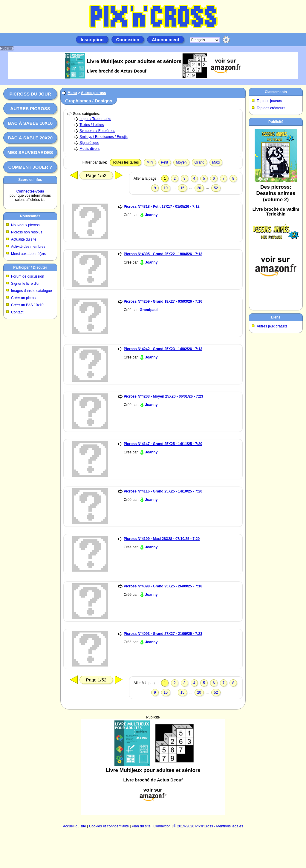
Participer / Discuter (30, 267)
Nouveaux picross (25, 225)
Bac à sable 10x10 (30, 123)
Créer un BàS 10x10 (27, 305)
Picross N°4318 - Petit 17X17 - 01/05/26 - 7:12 (162, 207)
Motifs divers (89, 149)
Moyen (181, 162)
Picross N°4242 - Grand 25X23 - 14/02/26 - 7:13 (163, 349)
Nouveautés (30, 216)
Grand (199, 162)
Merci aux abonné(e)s (28, 254)
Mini (150, 162)
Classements (276, 92)
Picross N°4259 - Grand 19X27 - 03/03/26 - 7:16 (163, 301)
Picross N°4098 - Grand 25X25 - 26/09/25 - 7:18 (163, 586)
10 (166, 188)
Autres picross (30, 109)
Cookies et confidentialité (109, 826)
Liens (276, 317)
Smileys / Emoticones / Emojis (104, 137)
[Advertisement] (153, 767)
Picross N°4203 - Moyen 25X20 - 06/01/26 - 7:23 (163, 396)
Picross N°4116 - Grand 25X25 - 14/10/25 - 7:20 (163, 491)
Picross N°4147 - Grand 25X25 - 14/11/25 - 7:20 (163, 444)
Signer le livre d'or (25, 284)
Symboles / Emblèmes (97, 131)
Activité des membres (28, 247)
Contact (17, 312)
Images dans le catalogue (32, 291)
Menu (72, 93)
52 (216, 188)
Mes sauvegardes (30, 152)
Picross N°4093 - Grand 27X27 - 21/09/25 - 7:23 (163, 634)
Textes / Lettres (92, 125)
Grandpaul (149, 310)
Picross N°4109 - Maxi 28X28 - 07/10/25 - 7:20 (162, 539)
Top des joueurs (269, 101)
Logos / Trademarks (95, 119)
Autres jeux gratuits (272, 326)
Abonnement (166, 40)
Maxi (216, 162)
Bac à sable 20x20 (30, 138)
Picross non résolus (27, 232)
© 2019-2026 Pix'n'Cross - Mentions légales (208, 826)
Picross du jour (30, 94)
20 (199, 188)
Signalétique (89, 143)
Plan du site (141, 826)
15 (182, 188)
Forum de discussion (28, 276)
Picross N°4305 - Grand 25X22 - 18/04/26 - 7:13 (163, 254)
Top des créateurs (271, 108)
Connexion (128, 40)
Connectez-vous (30, 191)
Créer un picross (24, 298)
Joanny (151, 215)
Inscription (92, 40)
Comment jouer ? (30, 167)
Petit (165, 162)
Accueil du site (75, 826)
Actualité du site (24, 239)
